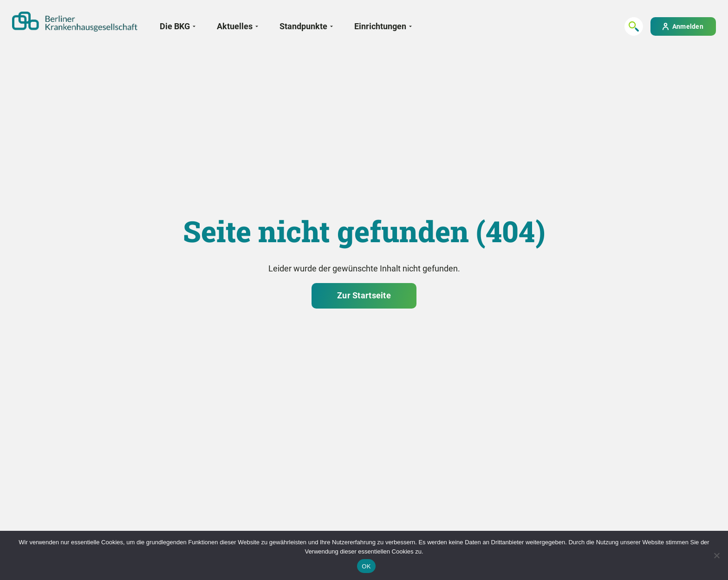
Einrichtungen (380, 26)
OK (366, 566)
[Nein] (716, 555)
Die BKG (175, 26)
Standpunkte (303, 26)
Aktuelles (235, 26)
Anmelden (688, 26)
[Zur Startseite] (75, 22)
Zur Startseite (364, 295)
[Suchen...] (634, 26)
